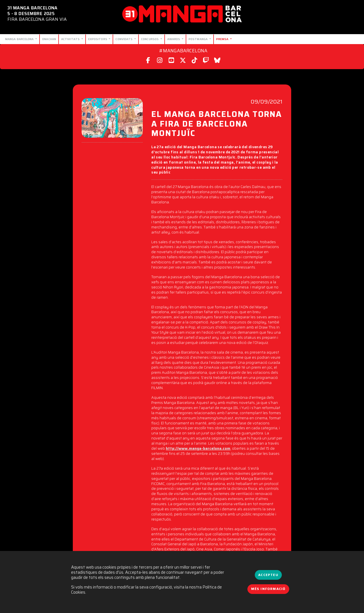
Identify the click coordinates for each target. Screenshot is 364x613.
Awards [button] (174, 39)
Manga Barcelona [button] (20, 39)
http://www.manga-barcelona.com (198, 448)
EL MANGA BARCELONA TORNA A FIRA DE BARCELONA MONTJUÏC (217, 124)
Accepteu (268, 575)
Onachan (49, 39)
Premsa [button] (223, 39)
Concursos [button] (150, 39)
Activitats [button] (71, 39)
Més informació (268, 589)
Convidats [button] (124, 39)
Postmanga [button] (198, 39)
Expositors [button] (98, 39)
